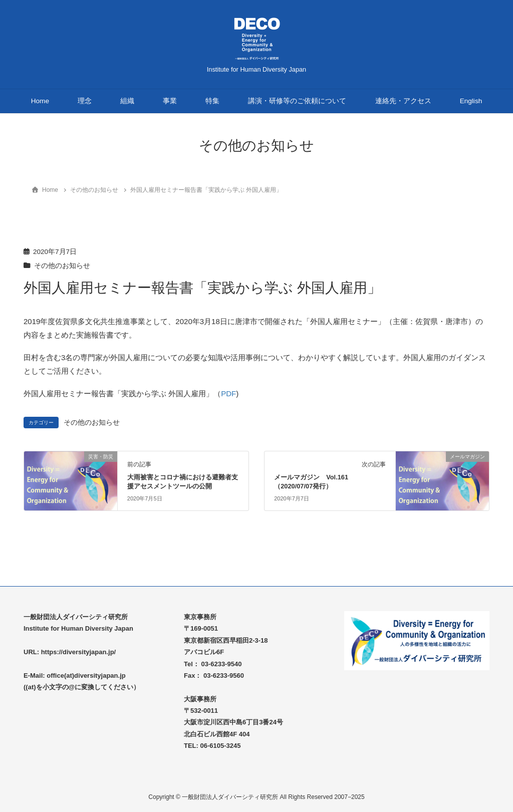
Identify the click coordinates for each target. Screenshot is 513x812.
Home (40, 101)
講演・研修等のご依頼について (297, 101)
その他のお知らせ (62, 266)
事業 (170, 101)
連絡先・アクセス (403, 101)
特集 (212, 101)
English (471, 101)
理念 (85, 101)
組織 (127, 101)
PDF (228, 393)
